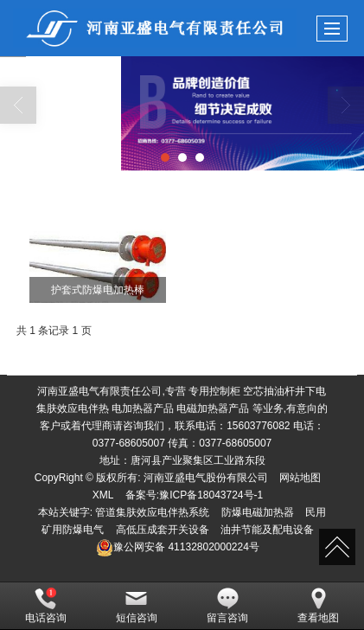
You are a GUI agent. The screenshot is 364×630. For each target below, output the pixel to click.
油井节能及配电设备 (267, 530)
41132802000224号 (178, 547)
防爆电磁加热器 (258, 512)
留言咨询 (227, 606)
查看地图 (318, 606)
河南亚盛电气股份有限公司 (206, 478)
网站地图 (300, 478)
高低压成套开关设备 (163, 530)
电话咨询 (46, 606)
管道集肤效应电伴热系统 (152, 512)
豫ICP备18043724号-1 (211, 495)
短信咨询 (137, 606)
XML (103, 495)
